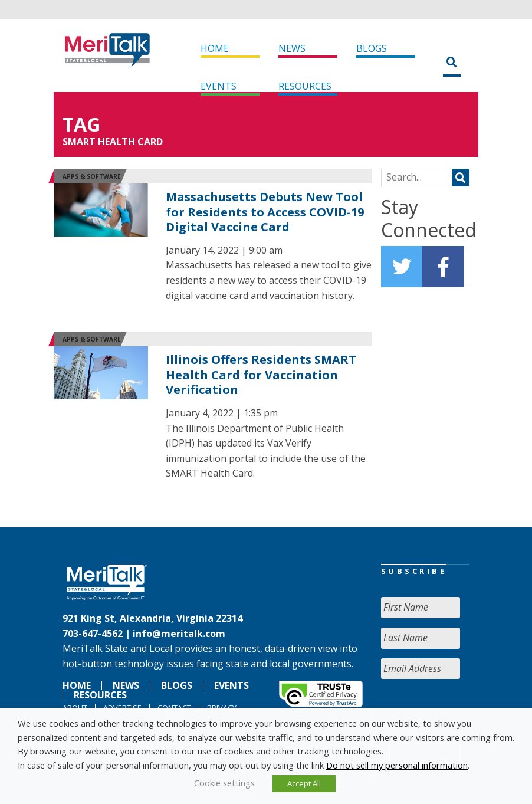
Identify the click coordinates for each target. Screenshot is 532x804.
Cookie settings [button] (224, 783)
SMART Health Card (113, 142)
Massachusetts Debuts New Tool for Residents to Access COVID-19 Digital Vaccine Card (265, 212)
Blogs (372, 48)
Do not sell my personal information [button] (397, 765)
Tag (81, 124)
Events (219, 86)
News (292, 48)
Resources (305, 86)
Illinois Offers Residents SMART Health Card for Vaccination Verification (261, 375)
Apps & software (92, 176)
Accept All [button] (304, 783)
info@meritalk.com (179, 634)
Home (215, 48)
